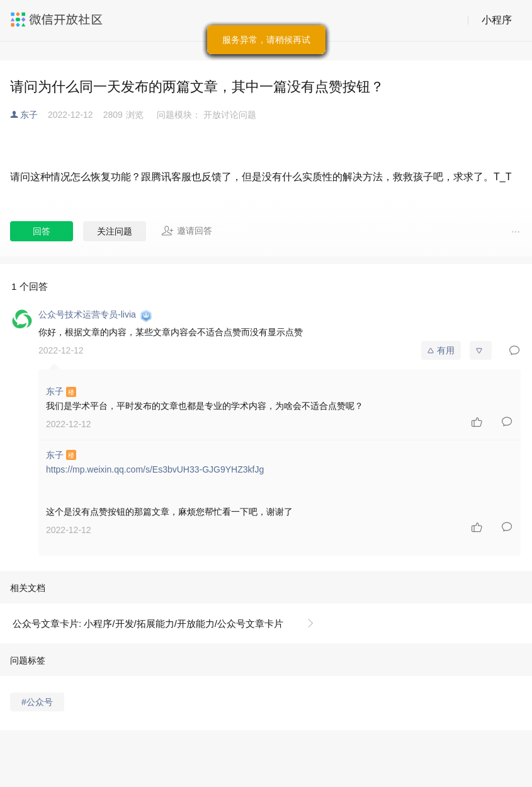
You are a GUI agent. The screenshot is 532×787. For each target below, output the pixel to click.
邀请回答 (187, 231)
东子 (29, 115)
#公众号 (37, 702)
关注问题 (115, 231)
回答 (42, 231)
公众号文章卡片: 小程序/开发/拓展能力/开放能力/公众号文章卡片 (148, 623)
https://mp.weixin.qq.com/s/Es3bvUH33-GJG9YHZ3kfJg (155, 469)
